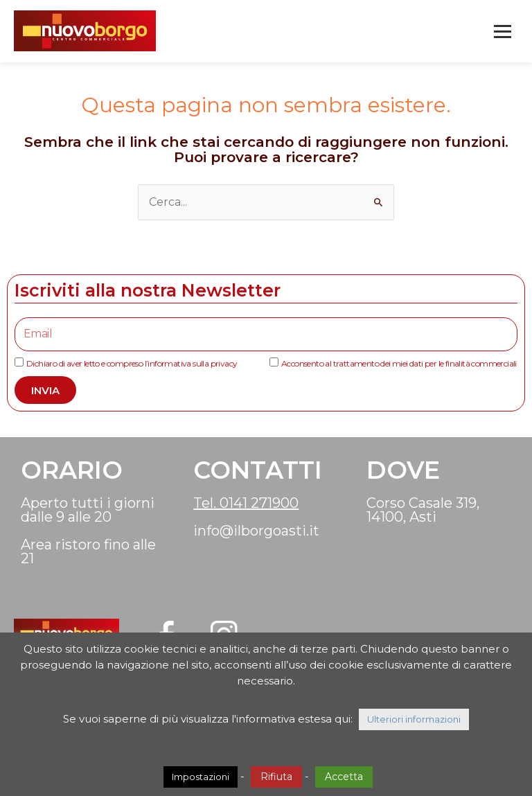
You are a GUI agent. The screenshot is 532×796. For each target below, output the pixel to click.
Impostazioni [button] (201, 777)
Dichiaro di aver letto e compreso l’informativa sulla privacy (132, 363)
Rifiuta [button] (276, 777)
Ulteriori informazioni (414, 719)
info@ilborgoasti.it (256, 531)
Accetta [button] (344, 777)
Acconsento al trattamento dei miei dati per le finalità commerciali (399, 363)
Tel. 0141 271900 (246, 503)
